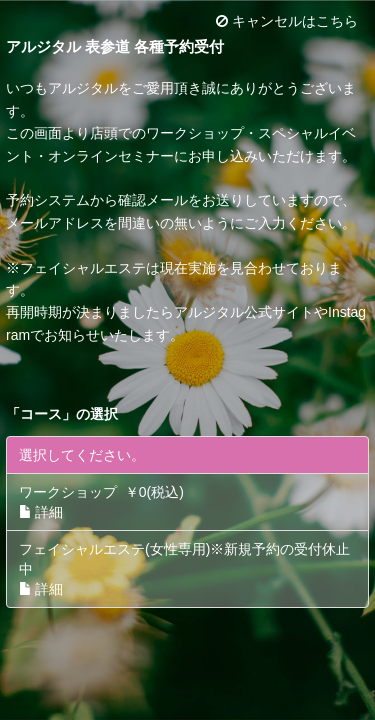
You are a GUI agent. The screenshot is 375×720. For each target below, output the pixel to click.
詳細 (41, 512)
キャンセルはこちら (287, 21)
